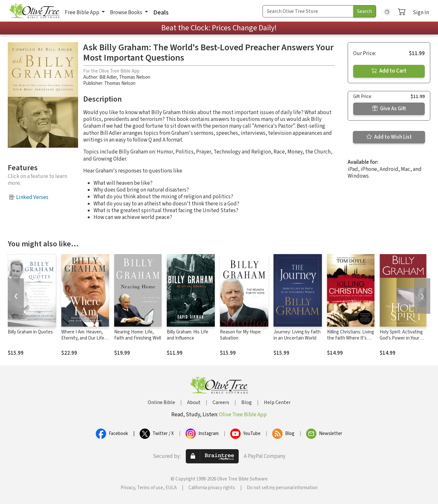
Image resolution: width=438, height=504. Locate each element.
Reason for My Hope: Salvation (241, 335)
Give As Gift (389, 109)
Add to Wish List (389, 137)
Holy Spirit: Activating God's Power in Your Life (401, 338)
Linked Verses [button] (32, 197)
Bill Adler (108, 77)
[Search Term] (308, 11)
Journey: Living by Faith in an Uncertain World (297, 335)
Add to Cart (389, 71)
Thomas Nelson (135, 77)
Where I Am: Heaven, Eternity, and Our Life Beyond (83, 338)
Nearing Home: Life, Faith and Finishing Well (138, 335)
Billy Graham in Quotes (30, 332)
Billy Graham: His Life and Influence (188, 335)
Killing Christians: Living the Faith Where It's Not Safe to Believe (351, 338)
